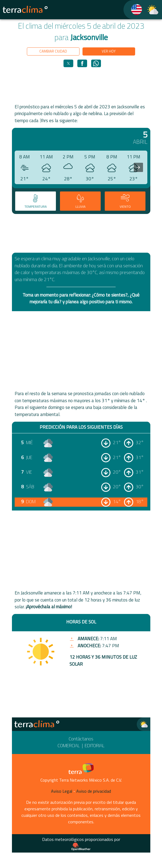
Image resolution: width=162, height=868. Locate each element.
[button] (68, 63)
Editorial (95, 746)
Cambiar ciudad (53, 51)
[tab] (36, 201)
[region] (81, 85)
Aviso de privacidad (94, 791)
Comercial (69, 746)
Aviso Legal (62, 791)
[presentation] (138, 167)
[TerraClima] (133, 10)
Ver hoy (109, 51)
